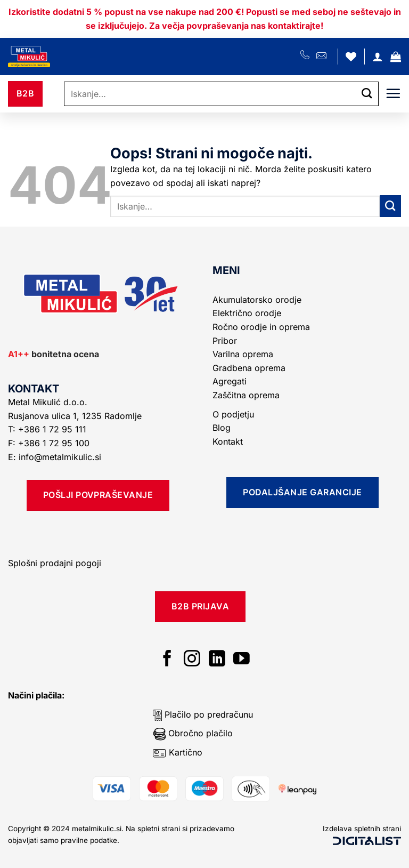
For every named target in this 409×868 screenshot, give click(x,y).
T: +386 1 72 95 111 (48, 429)
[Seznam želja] (351, 57)
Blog (222, 428)
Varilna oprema (243, 354)
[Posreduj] (367, 94)
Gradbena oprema (249, 368)
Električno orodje (247, 313)
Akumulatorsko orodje (257, 300)
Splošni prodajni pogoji (55, 563)
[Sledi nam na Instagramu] (192, 660)
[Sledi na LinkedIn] (217, 660)
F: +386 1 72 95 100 (50, 443)
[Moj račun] (378, 57)
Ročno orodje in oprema (261, 327)
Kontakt (228, 441)
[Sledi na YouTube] (242, 660)
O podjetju (233, 414)
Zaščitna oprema (246, 395)
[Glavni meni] (393, 94)
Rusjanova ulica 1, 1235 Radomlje (76, 416)
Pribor (225, 341)
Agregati (230, 381)
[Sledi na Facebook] (167, 660)
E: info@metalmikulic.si (55, 457)
